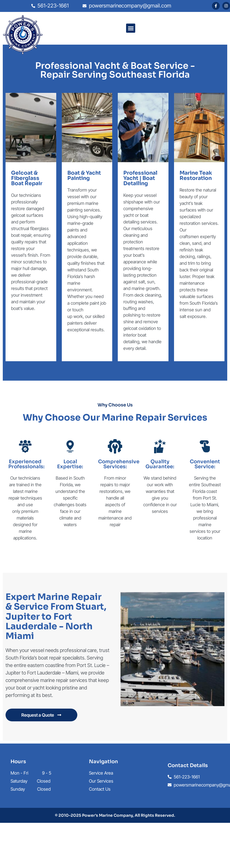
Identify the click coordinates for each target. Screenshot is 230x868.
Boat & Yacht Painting (84, 176)
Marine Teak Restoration (196, 176)
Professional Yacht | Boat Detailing (140, 178)
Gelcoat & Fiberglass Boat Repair (27, 178)
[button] (131, 28)
